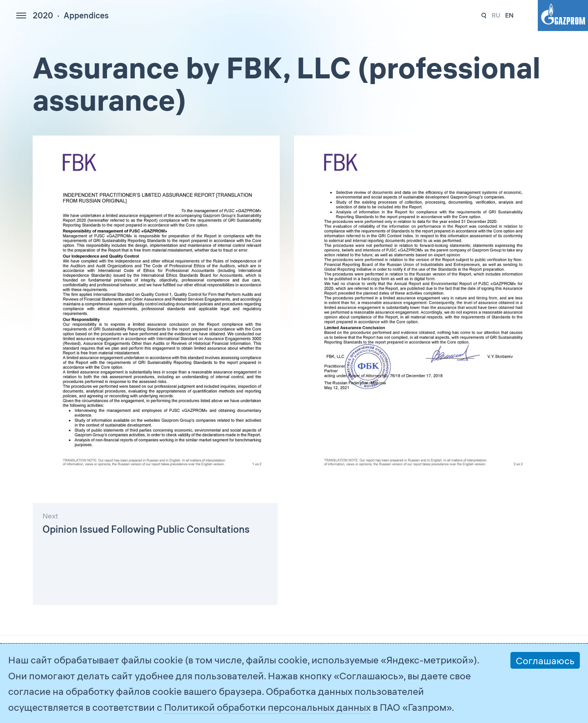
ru (496, 15)
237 (484, 16)
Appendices (86, 15)
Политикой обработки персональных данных (267, 707)
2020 (43, 15)
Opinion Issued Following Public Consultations (146, 529)
